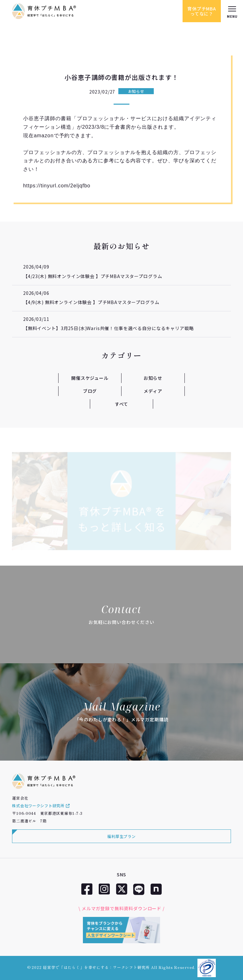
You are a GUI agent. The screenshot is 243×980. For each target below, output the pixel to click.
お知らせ (136, 91)
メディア (153, 391)
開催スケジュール (90, 378)
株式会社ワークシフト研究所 (41, 805)
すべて (122, 404)
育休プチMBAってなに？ (202, 11)
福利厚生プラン (121, 836)
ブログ (90, 391)
